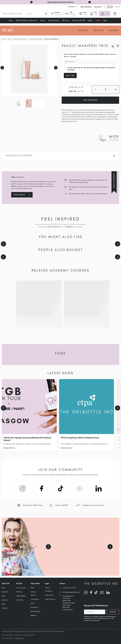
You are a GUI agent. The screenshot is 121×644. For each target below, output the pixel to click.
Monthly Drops (54, 20)
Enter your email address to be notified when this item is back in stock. (90, 55)
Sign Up (113, 612)
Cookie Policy (18, 635)
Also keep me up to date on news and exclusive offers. (91, 69)
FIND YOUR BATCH (86, 7)
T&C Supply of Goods (29, 635)
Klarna (33, 603)
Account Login (21, 588)
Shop (11, 20)
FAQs (32, 588)
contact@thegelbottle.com (71, 592)
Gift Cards (20, 600)
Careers (5, 608)
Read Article (10, 448)
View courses (19, 195)
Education (5, 592)
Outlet (98, 20)
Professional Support (61, 156)
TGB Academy (21, 596)
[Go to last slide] (31, 2)
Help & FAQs (98, 7)
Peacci (43, 20)
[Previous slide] (3, 244)
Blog (105, 20)
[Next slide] (90, 2)
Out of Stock (90, 100)
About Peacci (114, 30)
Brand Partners (36, 611)
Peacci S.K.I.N (98, 30)
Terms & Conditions (49, 589)
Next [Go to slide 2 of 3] (56, 67)
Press (4, 604)
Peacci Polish (83, 30)
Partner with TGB (78, 20)
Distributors (34, 607)
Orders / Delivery (33, 593)
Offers (90, 20)
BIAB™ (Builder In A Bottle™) (26, 20)
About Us (5, 600)
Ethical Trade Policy (7, 635)
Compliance (35, 599)
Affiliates (33, 615)
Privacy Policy (49, 595)
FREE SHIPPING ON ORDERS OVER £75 (61, 2)
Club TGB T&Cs (50, 599)
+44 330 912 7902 (69, 588)
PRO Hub (65, 20)
